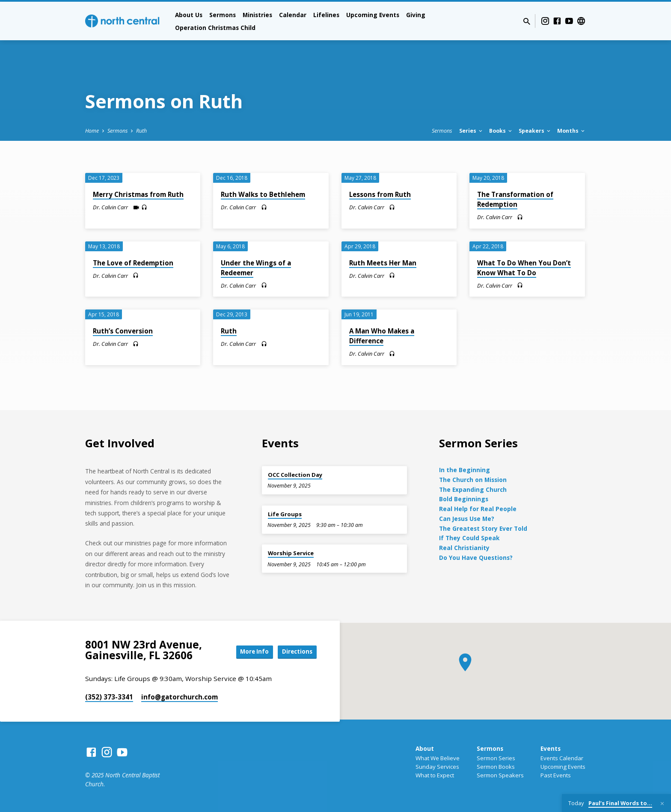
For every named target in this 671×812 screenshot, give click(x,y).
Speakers (535, 131)
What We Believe (438, 758)
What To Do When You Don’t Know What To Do (524, 268)
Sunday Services (437, 767)
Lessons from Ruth (380, 194)
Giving (416, 15)
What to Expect (435, 775)
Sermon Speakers (500, 775)
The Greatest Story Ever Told (483, 528)
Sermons (223, 15)
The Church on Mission (473, 480)
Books (501, 131)
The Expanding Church (473, 489)
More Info (247, 652)
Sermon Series (496, 758)
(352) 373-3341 (109, 697)
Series (471, 131)
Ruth (141, 131)
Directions (295, 652)
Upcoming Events (373, 15)
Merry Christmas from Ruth (138, 194)
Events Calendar (562, 758)
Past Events (556, 775)
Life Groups (285, 514)
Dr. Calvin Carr (110, 207)
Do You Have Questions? (476, 558)
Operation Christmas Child (215, 28)
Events (551, 748)
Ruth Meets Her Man (383, 263)
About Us (189, 15)
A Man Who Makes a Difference (382, 336)
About (425, 748)
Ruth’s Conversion (123, 331)
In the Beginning (465, 470)
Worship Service (291, 553)
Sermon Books (496, 767)
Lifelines (326, 15)
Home (92, 131)
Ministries (257, 15)
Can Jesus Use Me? (467, 519)
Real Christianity (464, 548)
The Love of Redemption (133, 263)
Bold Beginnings (464, 499)
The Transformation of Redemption (515, 199)
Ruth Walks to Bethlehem (263, 194)
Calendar (293, 15)
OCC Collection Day (295, 475)
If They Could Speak (469, 538)
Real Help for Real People (478, 509)
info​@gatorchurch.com (180, 697)
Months (572, 131)
